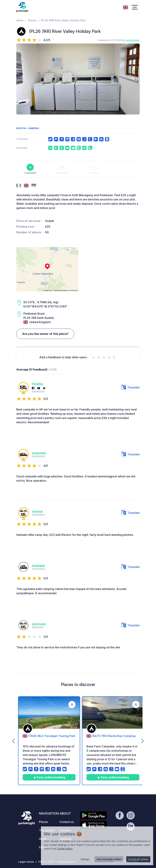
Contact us (67, 822)
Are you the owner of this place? (45, 334)
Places (32, 20)
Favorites (62, 169)
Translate (130, 387)
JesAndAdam (133, 40)
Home (20, 20)
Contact (94, 169)
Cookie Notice (65, 849)
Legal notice (26, 862)
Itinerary (30, 169)
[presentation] (21, 79)
